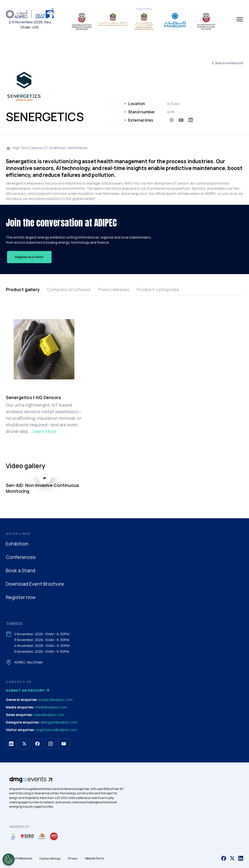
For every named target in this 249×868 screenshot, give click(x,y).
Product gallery (23, 289)
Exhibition (17, 544)
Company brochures (69, 289)
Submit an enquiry (28, 690)
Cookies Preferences (19, 858)
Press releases (114, 289)
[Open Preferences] (9, 859)
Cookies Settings (50, 858)
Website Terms (94, 858)
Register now (21, 597)
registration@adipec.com (56, 730)
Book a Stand (21, 570)
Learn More (44, 431)
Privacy (73, 858)
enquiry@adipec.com (56, 700)
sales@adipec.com (49, 715)
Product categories (158, 289)
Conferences (21, 557)
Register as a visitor (29, 257)
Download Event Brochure (35, 584)
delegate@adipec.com (59, 722)
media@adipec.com (51, 707)
